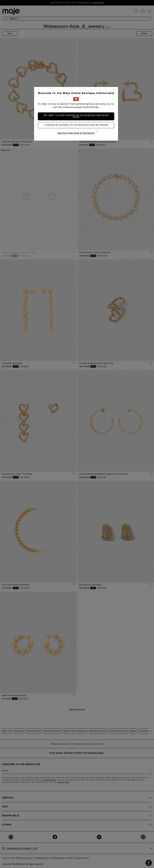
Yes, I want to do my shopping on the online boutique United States (77, 116)
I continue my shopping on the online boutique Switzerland (77, 125)
